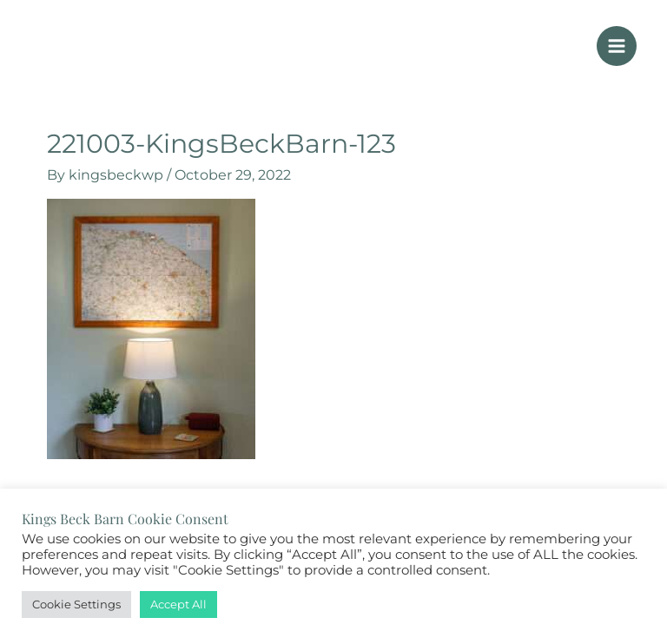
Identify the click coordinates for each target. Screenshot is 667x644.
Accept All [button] (178, 604)
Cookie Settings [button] (76, 604)
